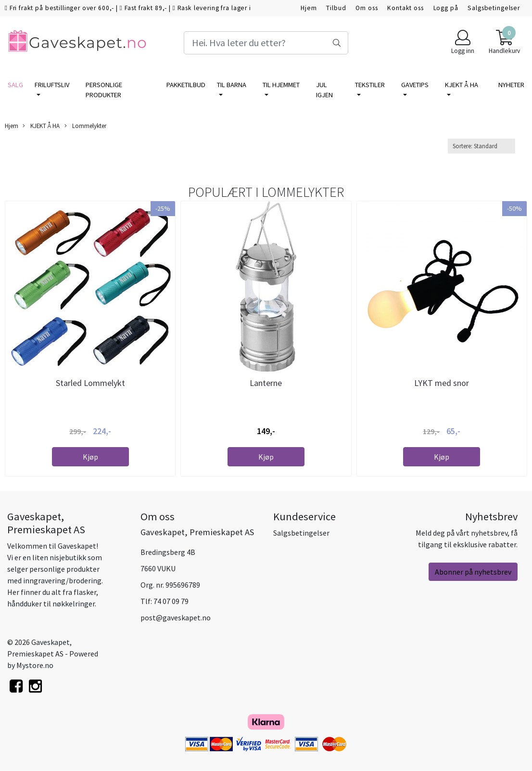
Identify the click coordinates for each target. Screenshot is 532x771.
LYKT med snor (442, 383)
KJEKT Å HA (462, 85)
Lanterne (266, 383)
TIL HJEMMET (281, 85)
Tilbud (336, 8)
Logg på (446, 8)
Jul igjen (324, 90)
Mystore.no (35, 665)
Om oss (367, 8)
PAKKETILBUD (186, 85)
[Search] (266, 43)
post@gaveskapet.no (176, 617)
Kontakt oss (405, 8)
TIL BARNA (232, 85)
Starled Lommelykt (90, 383)
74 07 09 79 (171, 601)
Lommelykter (85, 126)
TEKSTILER (370, 85)
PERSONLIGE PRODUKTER (104, 90)
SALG (15, 85)
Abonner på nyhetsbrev (473, 572)
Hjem (309, 8)
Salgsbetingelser (494, 8)
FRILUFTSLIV (52, 85)
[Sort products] (481, 146)
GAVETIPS (415, 85)
